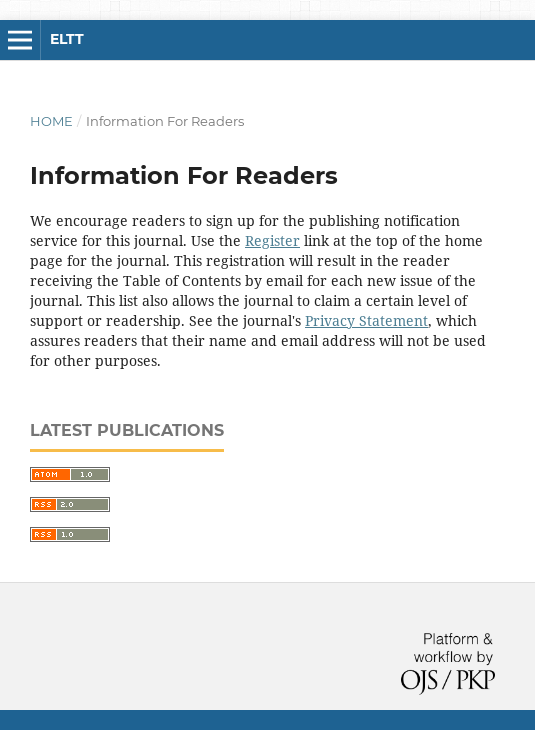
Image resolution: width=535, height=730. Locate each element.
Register (272, 240)
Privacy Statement (366, 320)
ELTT (67, 39)
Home (51, 121)
